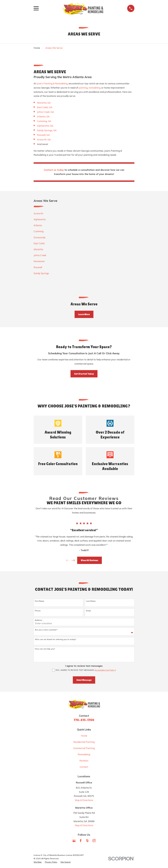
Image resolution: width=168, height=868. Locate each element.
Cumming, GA (44, 121)
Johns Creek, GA (45, 112)
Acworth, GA (44, 139)
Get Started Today (84, 374)
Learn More (84, 314)
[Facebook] (81, 841)
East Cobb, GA (45, 107)
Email (88, 611)
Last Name (91, 601)
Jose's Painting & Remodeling (52, 83)
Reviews (84, 761)
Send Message (84, 680)
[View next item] (73, 560)
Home (84, 736)
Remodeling (84, 754)
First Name (40, 601)
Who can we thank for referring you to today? (55, 639)
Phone (38, 611)
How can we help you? (45, 649)
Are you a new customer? (46, 630)
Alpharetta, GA (45, 126)
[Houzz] (87, 841)
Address (39, 620)
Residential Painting (84, 742)
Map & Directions (84, 800)
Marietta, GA (44, 103)
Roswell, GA (43, 135)
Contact (84, 767)
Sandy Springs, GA (47, 130)
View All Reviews (89, 560)
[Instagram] (94, 841)
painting (83, 88)
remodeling (94, 88)
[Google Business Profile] (74, 841)
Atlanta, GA (43, 116)
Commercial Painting (84, 748)
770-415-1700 (84, 720)
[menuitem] (84, 213)
